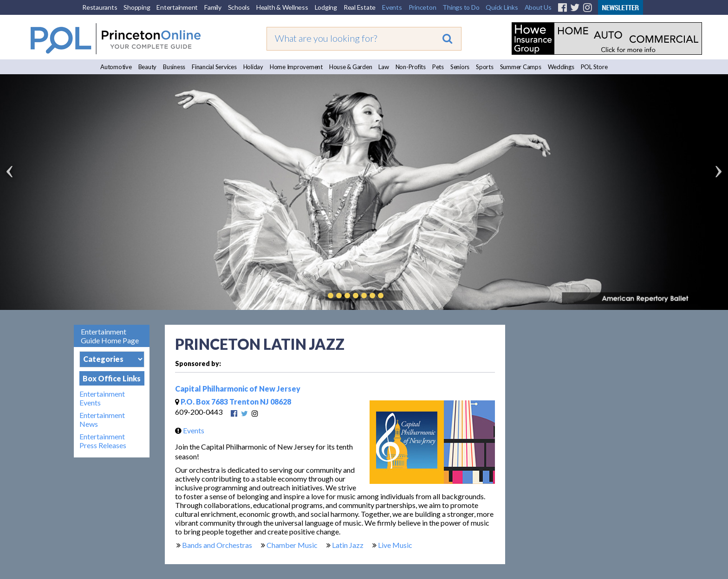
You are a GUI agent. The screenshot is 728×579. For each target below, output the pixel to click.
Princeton (422, 7)
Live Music (395, 545)
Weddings (561, 67)
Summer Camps (521, 67)
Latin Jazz (348, 545)
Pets (438, 67)
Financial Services (214, 67)
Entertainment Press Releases (103, 441)
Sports (485, 67)
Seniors (460, 67)
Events (392, 7)
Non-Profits (411, 67)
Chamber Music (292, 545)
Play (395, 296)
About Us (538, 7)
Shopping (137, 7)
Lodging (326, 7)
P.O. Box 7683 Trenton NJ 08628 (233, 402)
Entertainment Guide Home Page (110, 336)
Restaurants (100, 7)
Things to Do (461, 7)
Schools (239, 7)
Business (174, 67)
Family (213, 7)
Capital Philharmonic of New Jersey (238, 389)
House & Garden (351, 67)
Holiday (253, 67)
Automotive (116, 67)
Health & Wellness (282, 7)
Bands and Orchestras (217, 545)
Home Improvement (296, 67)
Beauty (148, 67)
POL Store (594, 67)
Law (383, 67)
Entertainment (177, 7)
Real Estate (360, 7)
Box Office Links (112, 378)
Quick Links (502, 7)
